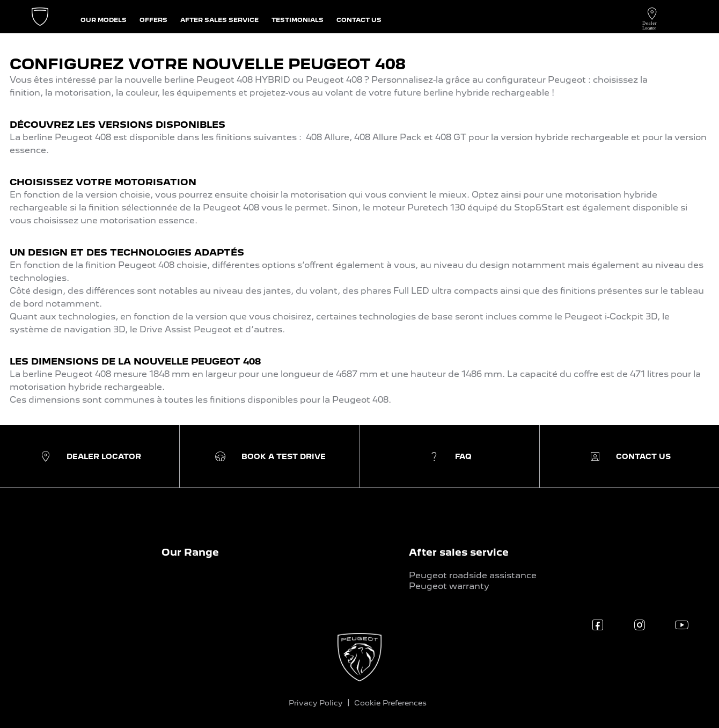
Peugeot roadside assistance (473, 575)
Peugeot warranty (449, 586)
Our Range (190, 552)
